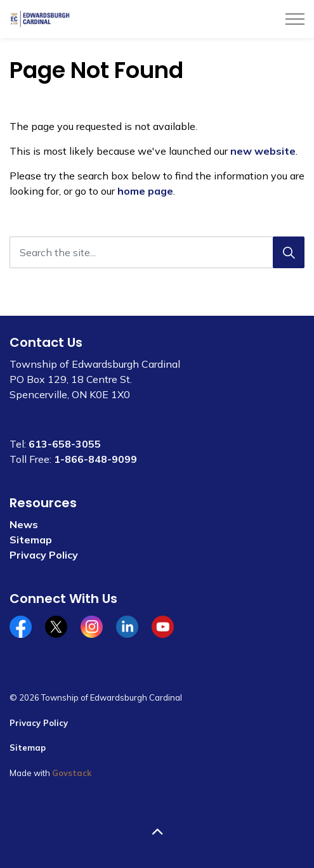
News (24, 524)
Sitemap (31, 540)
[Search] (289, 252)
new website (263, 151)
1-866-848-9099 (95, 459)
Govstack (72, 773)
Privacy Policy (44, 555)
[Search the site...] (157, 252)
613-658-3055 (65, 444)
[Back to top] (157, 832)
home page (145, 191)
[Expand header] (295, 19)
